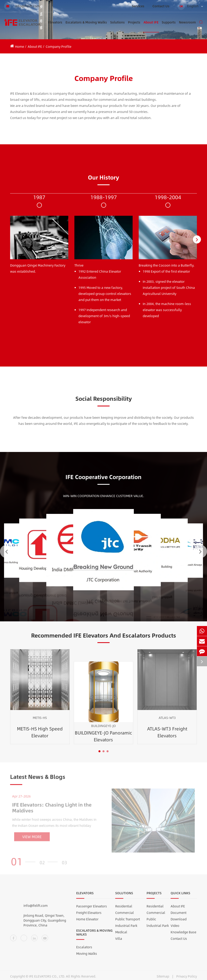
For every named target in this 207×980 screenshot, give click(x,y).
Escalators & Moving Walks (86, 26)
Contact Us (161, 6)
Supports (169, 26)
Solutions (117, 26)
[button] (197, 239)
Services (138, 6)
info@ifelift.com (22, 6)
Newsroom (187, 26)
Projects (134, 26)
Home (20, 46)
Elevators (55, 26)
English (190, 6)
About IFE (151, 26)
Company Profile (59, 46)
